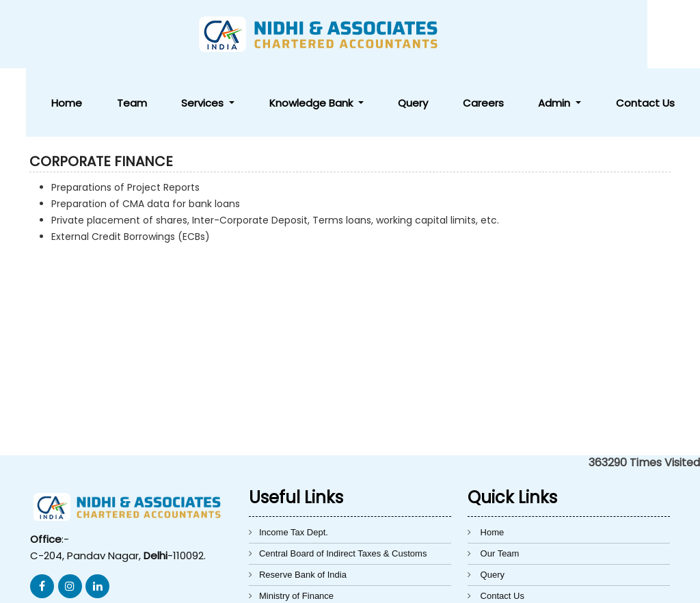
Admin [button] (594, 35)
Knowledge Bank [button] (428, 35)
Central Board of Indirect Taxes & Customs (343, 485)
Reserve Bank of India (303, 506)
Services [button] (345, 35)
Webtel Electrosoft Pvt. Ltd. (542, 585)
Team (299, 35)
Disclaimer (501, 549)
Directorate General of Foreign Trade (332, 549)
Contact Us (658, 35)
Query (502, 35)
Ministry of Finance (296, 527)
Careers (547, 35)
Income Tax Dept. (294, 464)
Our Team (500, 485)
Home (259, 35)
